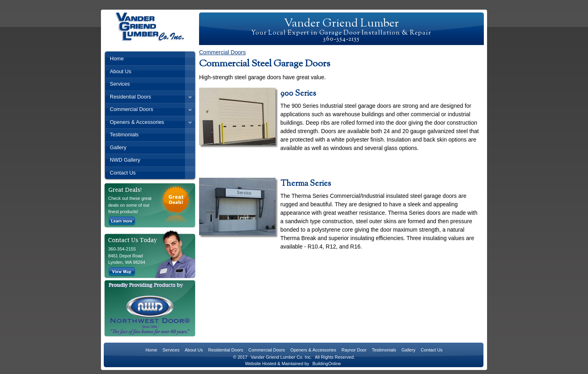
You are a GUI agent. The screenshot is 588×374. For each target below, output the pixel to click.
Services (120, 84)
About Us (120, 71)
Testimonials (124, 135)
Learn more (122, 221)
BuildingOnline (327, 364)
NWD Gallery (125, 160)
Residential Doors (131, 97)
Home (117, 59)
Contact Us (123, 173)
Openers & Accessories (137, 122)
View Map (122, 272)
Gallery (118, 147)
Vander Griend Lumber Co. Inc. (281, 357)
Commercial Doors (132, 109)
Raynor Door (354, 350)
